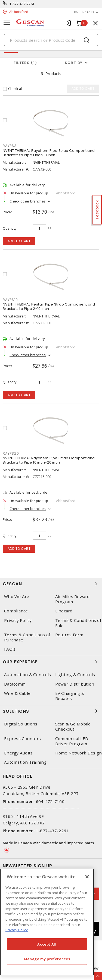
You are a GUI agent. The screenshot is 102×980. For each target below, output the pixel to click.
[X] (87, 877)
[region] (47, 922)
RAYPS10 (10, 300)
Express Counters (22, 739)
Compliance (16, 611)
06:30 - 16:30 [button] (84, 12)
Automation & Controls (27, 675)
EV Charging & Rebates (70, 696)
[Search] (51, 40)
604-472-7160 (50, 801)
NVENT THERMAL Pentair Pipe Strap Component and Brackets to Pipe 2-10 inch (49, 306)
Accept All (47, 944)
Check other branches (28, 201)
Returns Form (69, 635)
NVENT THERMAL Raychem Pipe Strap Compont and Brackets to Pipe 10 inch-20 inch (49, 460)
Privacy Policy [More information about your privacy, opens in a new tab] (17, 930)
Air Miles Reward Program (72, 599)
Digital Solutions (21, 724)
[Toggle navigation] (7, 23)
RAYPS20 (11, 453)
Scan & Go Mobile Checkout (73, 727)
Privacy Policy (18, 620)
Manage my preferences (47, 959)
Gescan (51, 584)
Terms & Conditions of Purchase (27, 637)
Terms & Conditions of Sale (78, 623)
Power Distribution (75, 684)
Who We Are (17, 597)
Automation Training (25, 762)
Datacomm (15, 684)
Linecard (64, 611)
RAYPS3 (10, 146)
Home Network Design (79, 753)
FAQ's (10, 649)
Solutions (51, 711)
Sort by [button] (74, 63)
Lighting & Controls (75, 675)
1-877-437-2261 (22, 4)
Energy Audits (18, 753)
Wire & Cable (17, 693)
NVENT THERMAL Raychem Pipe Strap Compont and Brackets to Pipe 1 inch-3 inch (49, 153)
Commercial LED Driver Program (72, 741)
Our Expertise (51, 662)
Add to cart (19, 241)
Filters (25, 63)
